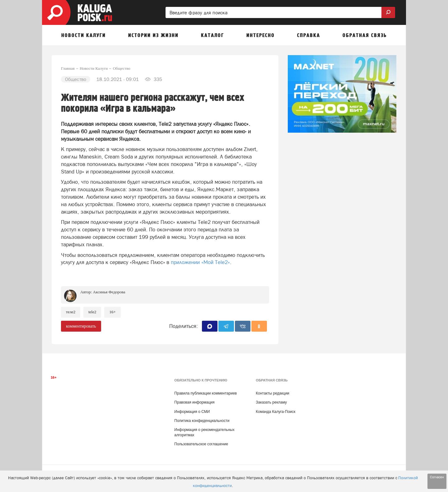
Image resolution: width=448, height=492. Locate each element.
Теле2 (71, 312)
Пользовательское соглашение (201, 444)
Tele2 (92, 312)
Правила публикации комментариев (205, 393)
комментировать (81, 326)
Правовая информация (194, 402)
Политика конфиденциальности (202, 421)
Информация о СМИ (192, 412)
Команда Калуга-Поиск (275, 412)
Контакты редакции (272, 393)
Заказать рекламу (271, 402)
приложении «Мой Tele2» (200, 262)
